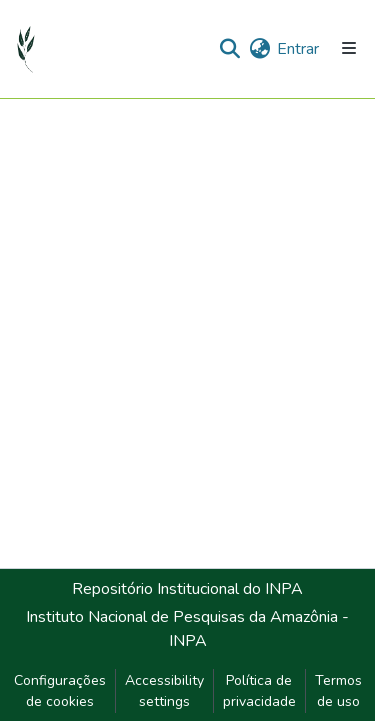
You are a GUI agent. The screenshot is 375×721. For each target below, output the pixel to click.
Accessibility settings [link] (164, 691)
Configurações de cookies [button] (60, 691)
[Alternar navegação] (349, 48)
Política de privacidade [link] (259, 691)
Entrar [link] (298, 49)
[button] (26, 49)
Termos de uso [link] (338, 691)
